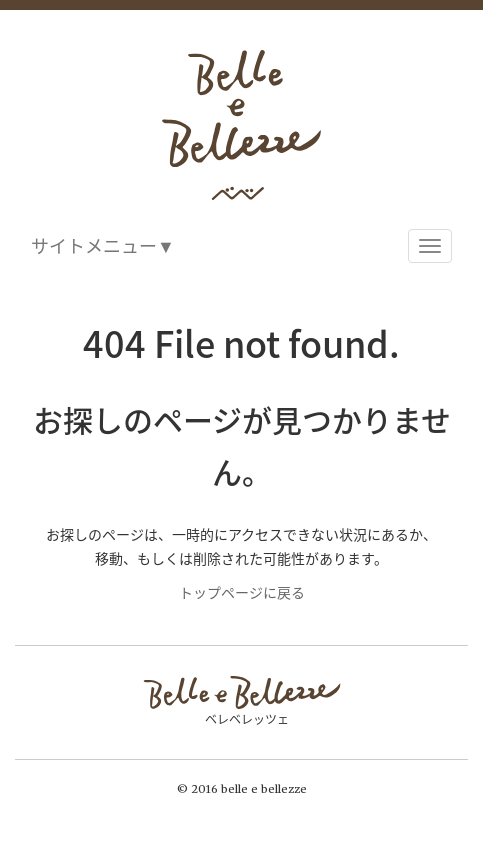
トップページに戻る (242, 592)
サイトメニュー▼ (103, 245)
